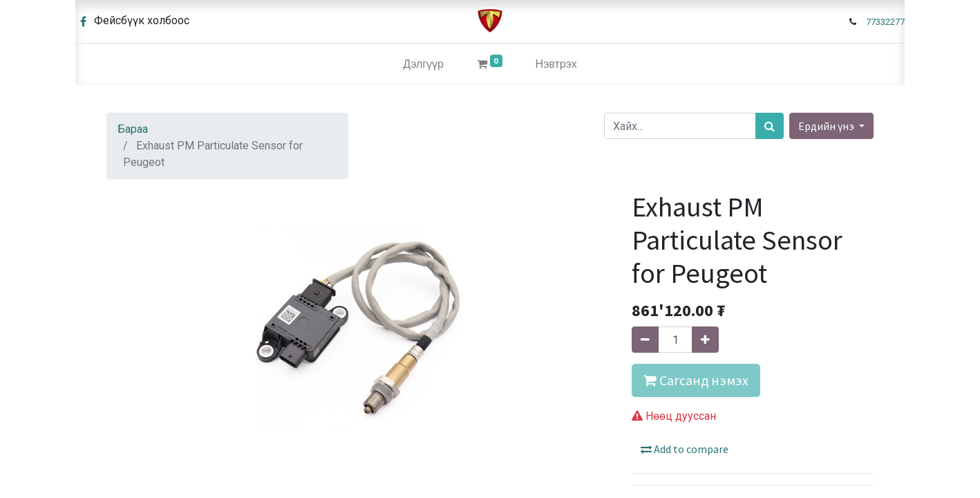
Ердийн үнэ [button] (827, 126)
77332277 (885, 22)
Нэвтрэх (556, 64)
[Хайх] (770, 126)
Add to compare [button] (685, 449)
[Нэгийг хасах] (645, 340)
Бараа (133, 129)
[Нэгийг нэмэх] (705, 340)
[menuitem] (423, 64)
